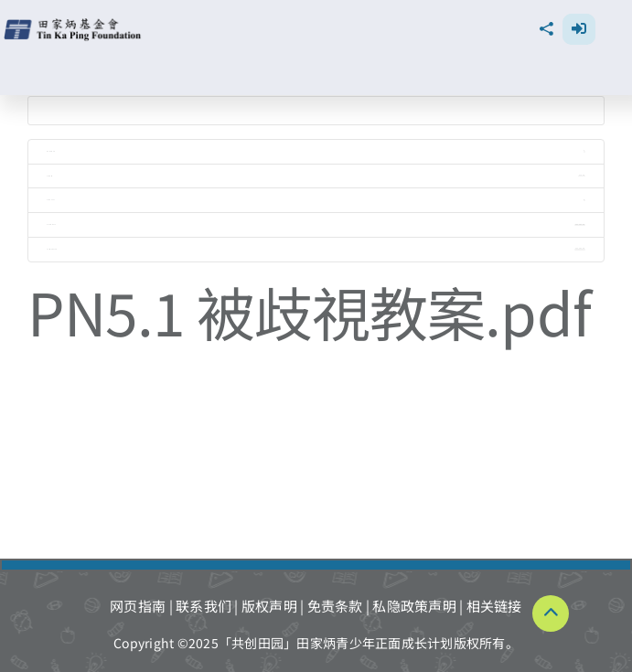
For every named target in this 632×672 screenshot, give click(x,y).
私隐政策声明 (414, 606)
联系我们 (204, 606)
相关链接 (494, 606)
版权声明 (269, 606)
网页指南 (138, 606)
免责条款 (335, 606)
